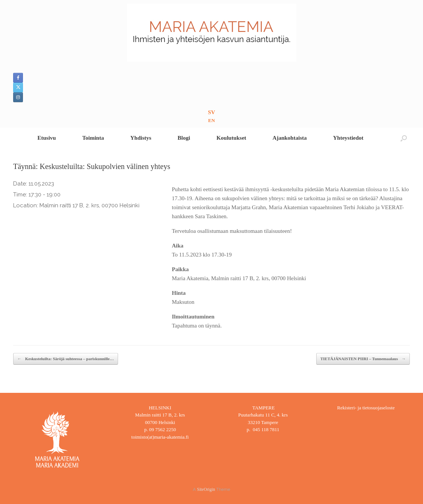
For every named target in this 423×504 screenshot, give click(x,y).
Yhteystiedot (348, 138)
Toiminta (93, 138)
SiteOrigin (206, 489)
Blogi (184, 138)
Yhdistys (141, 138)
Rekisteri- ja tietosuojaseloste (366, 408)
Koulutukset (231, 138)
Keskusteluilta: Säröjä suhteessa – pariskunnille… (66, 359)
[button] (404, 138)
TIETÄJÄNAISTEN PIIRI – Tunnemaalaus (363, 359)
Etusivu (46, 138)
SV (211, 112)
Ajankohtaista (290, 138)
